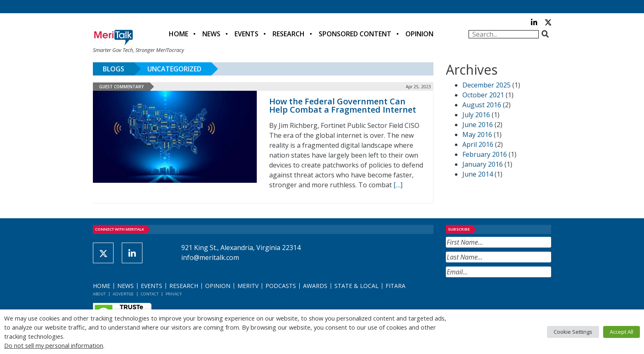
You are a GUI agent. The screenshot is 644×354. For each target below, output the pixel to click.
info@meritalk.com (210, 257)
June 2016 (478, 125)
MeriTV (248, 286)
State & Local (356, 286)
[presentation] (509, 297)
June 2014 (478, 174)
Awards (315, 286)
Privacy (174, 294)
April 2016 (478, 144)
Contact (150, 294)
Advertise (123, 294)
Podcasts (281, 286)
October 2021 (483, 95)
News (211, 34)
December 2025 (487, 85)
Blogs (114, 69)
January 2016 (483, 164)
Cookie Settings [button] (573, 332)
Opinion (419, 34)
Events (246, 34)
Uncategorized (174, 69)
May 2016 (477, 135)
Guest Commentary (121, 87)
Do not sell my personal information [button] (54, 345)
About (99, 294)
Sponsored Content (355, 34)
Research (289, 34)
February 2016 (485, 154)
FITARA (395, 286)
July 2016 (476, 115)
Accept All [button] (622, 332)
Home (179, 34)
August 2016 (482, 105)
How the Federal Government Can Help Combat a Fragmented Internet (343, 105)
